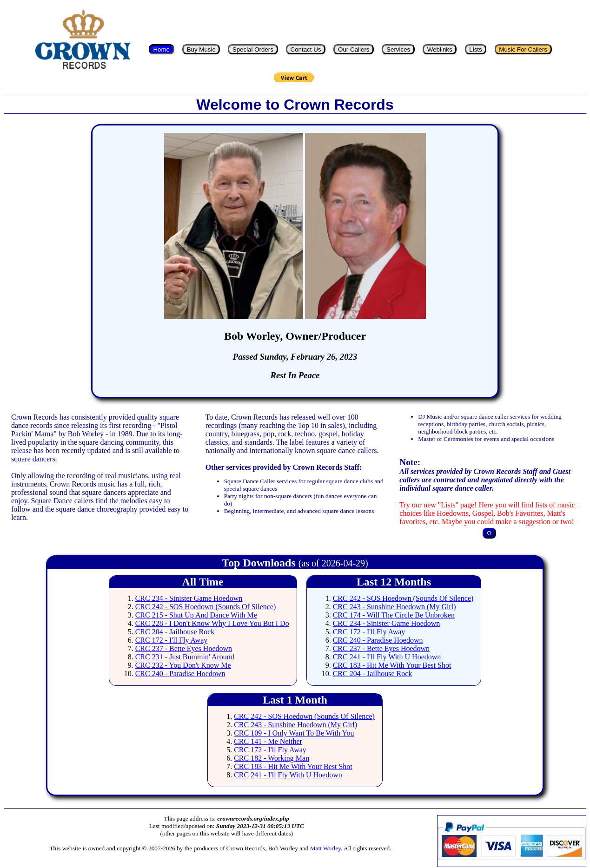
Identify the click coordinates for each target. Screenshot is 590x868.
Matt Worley (325, 848)
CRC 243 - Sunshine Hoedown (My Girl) (394, 607)
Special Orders (253, 49)
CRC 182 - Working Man (272, 758)
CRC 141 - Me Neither (268, 741)
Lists (475, 49)
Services (398, 49)
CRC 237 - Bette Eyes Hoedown (184, 648)
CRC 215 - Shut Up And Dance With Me (196, 615)
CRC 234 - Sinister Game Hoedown (189, 598)
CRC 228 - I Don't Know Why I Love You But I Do (212, 623)
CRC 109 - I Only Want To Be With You (294, 733)
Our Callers (354, 49)
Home (161, 49)
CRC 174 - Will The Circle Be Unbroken (394, 615)
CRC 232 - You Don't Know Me (183, 665)
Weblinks (440, 49)
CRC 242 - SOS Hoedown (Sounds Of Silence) (206, 607)
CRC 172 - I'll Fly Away (172, 640)
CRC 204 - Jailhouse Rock (175, 632)
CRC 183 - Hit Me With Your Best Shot (392, 665)
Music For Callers (523, 49)
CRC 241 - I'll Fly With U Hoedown (387, 657)
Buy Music (201, 49)
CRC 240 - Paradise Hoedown (180, 674)
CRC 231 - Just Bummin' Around (185, 657)
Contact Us (306, 49)
